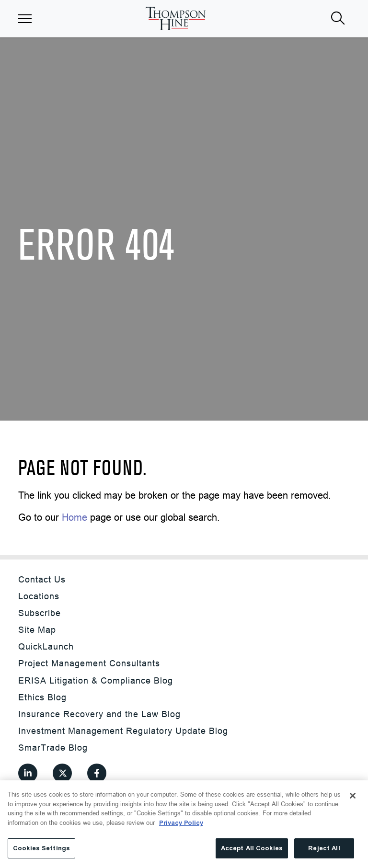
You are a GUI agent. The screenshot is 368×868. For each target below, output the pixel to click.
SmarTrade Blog (53, 748)
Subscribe (40, 613)
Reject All (324, 848)
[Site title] (176, 18)
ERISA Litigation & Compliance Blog (96, 680)
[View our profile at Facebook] (97, 773)
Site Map (37, 630)
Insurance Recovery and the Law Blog (99, 714)
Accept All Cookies (252, 848)
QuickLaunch (46, 646)
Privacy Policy (181, 823)
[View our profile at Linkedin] (28, 773)
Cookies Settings (41, 848)
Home (75, 517)
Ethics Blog (42, 697)
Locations (39, 596)
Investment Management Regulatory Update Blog (123, 731)
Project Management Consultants (89, 663)
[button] (25, 19)
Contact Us (42, 579)
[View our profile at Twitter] (62, 773)
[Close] (353, 796)
